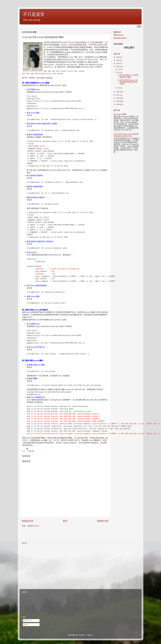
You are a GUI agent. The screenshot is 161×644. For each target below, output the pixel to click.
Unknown (120, 35)
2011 (118, 95)
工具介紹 (31, 451)
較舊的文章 (103, 521)
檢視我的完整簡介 (120, 38)
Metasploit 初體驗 (120, 114)
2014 (118, 63)
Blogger (90, 635)
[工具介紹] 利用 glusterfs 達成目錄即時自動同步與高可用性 (128, 82)
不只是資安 (34, 14)
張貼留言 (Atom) (33, 526)
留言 (26, 624)
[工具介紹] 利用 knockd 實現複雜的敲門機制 (128, 76)
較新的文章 (28, 521)
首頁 (65, 521)
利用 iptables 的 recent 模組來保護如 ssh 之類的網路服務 (80, 42)
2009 (118, 101)
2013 (118, 67)
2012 (118, 92)
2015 (118, 60)
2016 (118, 57)
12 (119, 69)
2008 (118, 104)
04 (119, 88)
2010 (118, 98)
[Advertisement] (50, 534)
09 (119, 72)
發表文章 (27, 620)
